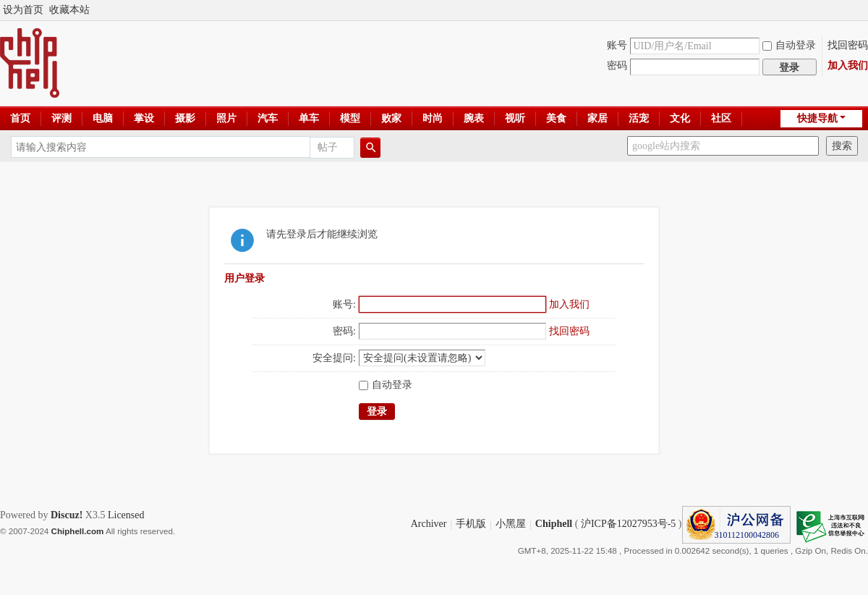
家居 (597, 118)
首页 (20, 118)
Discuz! (67, 515)
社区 (721, 118)
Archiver (429, 524)
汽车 (268, 118)
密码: (344, 331)
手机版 (471, 524)
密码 (617, 66)
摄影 (185, 118)
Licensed (126, 515)
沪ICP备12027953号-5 (628, 524)
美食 (556, 118)
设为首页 (23, 10)
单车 (309, 118)
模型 (350, 118)
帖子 (328, 147)
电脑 (103, 118)
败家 (391, 118)
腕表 (474, 118)
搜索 (842, 146)
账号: (344, 304)
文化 (680, 118)
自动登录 (789, 45)
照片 (226, 118)
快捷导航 (817, 118)
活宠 (639, 118)
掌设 (144, 118)
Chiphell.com (78, 531)
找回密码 (848, 45)
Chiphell (554, 524)
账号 (617, 45)
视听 (515, 118)
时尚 (433, 118)
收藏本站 (69, 10)
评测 (61, 118)
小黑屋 (511, 524)
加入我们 (848, 66)
